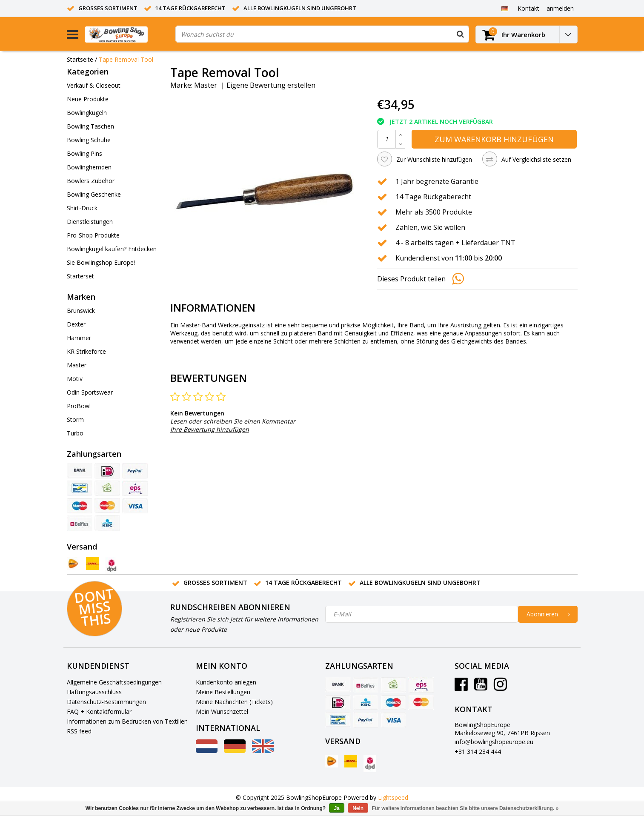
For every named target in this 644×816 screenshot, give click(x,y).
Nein (358, 808)
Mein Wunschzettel (222, 711)
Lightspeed (393, 797)
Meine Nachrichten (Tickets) (234, 702)
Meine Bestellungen (223, 692)
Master (206, 85)
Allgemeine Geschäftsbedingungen (114, 682)
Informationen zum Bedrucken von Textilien (127, 721)
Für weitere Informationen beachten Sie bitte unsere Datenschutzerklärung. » (465, 808)
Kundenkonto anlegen (226, 682)
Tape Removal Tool (126, 59)
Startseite (80, 59)
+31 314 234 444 (478, 752)
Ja (336, 808)
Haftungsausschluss (94, 692)
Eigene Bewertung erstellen (271, 85)
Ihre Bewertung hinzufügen (210, 429)
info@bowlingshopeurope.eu (494, 742)
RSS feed (79, 731)
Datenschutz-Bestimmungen (106, 702)
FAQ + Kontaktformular (99, 711)
